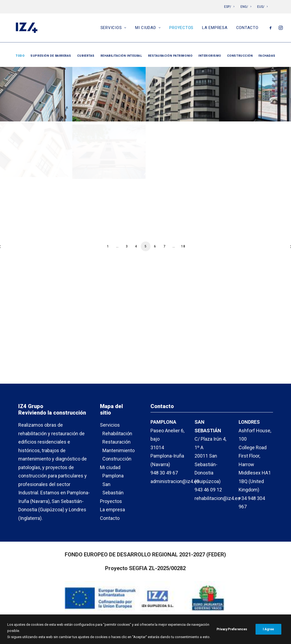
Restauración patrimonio (170, 56)
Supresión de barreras (51, 56)
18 (183, 246)
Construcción (240, 56)
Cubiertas (86, 56)
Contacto (247, 29)
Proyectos (181, 29)
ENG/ (246, 7)
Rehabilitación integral (121, 56)
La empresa (215, 29)
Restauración (116, 442)
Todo (20, 56)
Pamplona (113, 476)
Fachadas (267, 56)
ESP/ (229, 7)
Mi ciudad (148, 29)
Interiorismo (210, 56)
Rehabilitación (117, 433)
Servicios (114, 29)
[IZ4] (26, 29)
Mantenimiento (118, 450)
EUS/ (262, 7)
